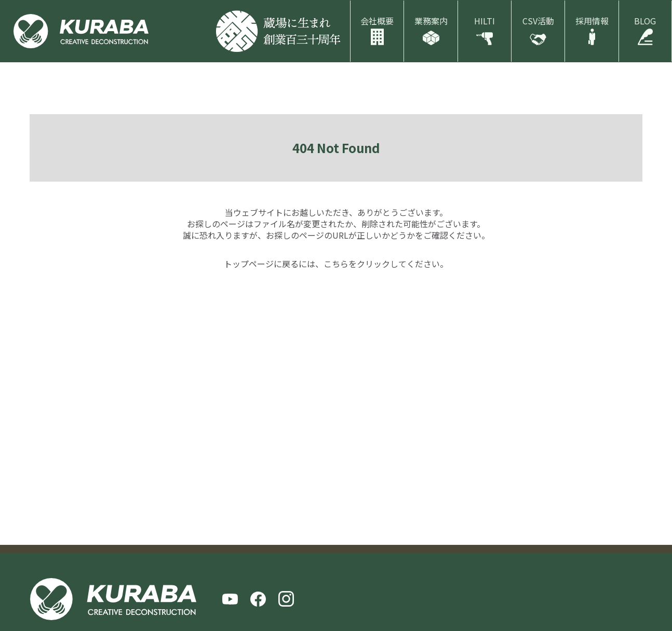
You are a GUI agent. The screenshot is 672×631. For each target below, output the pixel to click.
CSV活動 (538, 21)
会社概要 (377, 21)
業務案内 (431, 21)
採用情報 (592, 21)
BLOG (645, 21)
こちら (336, 264)
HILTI (485, 21)
